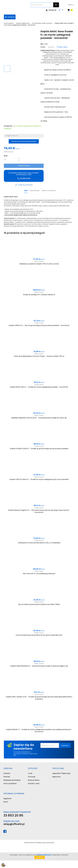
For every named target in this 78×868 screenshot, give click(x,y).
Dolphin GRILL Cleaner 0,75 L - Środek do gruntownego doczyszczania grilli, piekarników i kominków (39, 698)
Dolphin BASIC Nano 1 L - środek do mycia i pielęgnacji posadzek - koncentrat (39, 387)
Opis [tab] (26, 191)
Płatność (7, 777)
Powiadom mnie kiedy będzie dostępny (24, 141)
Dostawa (7, 773)
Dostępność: (8, 126)
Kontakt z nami (34, 784)
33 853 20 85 (13, 815)
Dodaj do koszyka (24, 166)
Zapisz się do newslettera (24, 747)
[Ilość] (11, 160)
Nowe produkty (34, 780)
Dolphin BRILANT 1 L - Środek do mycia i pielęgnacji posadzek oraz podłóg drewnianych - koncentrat (39, 731)
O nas (30, 773)
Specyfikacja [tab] (35, 191)
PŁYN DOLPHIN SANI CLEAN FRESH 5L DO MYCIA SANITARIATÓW (39, 635)
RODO (6, 802)
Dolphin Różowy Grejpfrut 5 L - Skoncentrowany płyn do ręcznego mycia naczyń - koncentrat (39, 511)
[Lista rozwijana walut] (71, 5)
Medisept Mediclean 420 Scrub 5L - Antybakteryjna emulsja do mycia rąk (39, 418)
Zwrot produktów (10, 784)
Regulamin (7, 799)
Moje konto (56, 777)
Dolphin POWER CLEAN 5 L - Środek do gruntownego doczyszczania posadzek (39, 449)
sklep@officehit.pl (14, 824)
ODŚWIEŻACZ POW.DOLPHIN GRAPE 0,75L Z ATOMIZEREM (39, 543)
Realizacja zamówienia (12, 780)
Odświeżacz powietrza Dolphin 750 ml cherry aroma (39, 264)
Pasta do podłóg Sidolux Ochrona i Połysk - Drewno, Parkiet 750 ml (39, 356)
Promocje (32, 777)
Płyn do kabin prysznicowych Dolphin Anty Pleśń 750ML (39, 604)
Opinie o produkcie (49, 191)
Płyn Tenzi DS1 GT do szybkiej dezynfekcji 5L (39, 574)
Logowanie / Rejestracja (61, 773)
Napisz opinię (62, 47)
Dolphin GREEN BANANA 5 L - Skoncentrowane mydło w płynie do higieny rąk (39, 666)
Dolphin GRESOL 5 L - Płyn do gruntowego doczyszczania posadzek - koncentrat (39, 325)
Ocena (43, 47)
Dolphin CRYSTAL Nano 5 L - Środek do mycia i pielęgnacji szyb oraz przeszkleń (39, 479)
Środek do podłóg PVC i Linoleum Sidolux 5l (39, 295)
